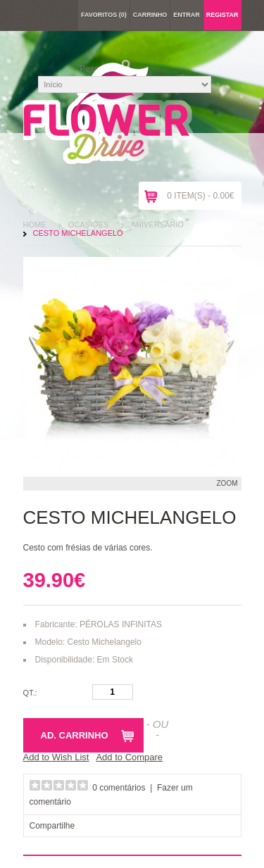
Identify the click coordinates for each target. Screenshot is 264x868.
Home (35, 225)
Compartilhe (52, 826)
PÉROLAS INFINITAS (121, 624)
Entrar (187, 15)
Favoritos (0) (104, 15)
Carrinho (150, 15)
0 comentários (119, 788)
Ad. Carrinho (75, 735)
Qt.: (30, 693)
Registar (222, 15)
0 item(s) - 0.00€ (200, 196)
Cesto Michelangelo (78, 233)
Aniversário (157, 225)
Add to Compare (129, 757)
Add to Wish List (56, 757)
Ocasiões (88, 225)
